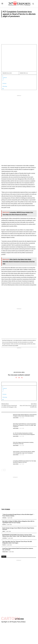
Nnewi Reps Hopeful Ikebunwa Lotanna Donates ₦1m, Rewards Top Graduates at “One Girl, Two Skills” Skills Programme (25, 425)
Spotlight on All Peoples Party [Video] (13, 622)
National (4, 518)
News (34, 19)
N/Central (5, 538)
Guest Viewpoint (5, 439)
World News (5, 552)
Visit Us (4, 557)
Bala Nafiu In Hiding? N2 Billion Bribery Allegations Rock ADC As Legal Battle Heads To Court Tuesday (18, 522)
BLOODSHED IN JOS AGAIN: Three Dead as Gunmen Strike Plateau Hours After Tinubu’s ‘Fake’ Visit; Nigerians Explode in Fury (19, 535)
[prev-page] (2, 470)
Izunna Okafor (16, 418)
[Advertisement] (19, 31)
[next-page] (4, 470)
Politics (4, 525)
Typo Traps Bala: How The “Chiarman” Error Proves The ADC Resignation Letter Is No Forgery (17, 542)
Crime (4, 531)
